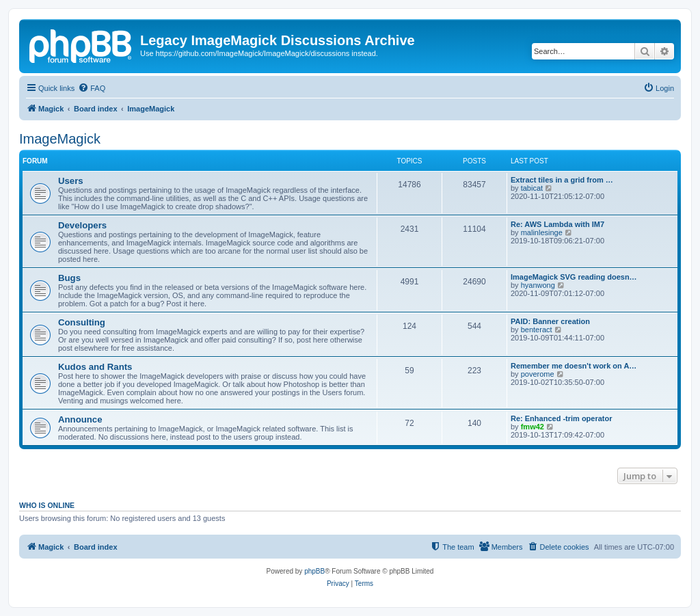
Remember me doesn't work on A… (574, 366)
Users (71, 181)
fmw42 (533, 427)
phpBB (314, 571)
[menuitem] (92, 88)
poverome (538, 374)
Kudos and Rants (95, 367)
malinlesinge (542, 232)
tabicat (532, 188)
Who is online (47, 505)
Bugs (69, 278)
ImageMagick (60, 139)
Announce (80, 419)
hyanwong (538, 285)
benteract (537, 330)
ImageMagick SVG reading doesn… (574, 277)
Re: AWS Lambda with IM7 (557, 224)
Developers (82, 225)
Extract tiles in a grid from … (562, 180)
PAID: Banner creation (550, 321)
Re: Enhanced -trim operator (562, 418)
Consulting (82, 322)
